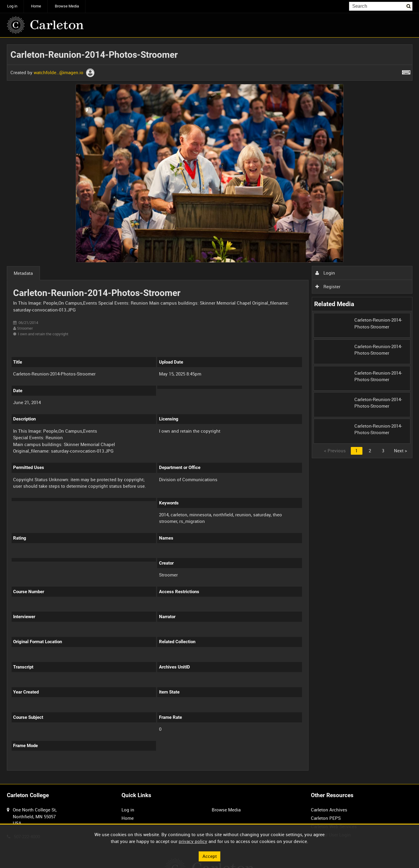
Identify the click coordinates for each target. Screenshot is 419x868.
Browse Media (67, 6)
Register (328, 286)
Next (401, 451)
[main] (210, 411)
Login (325, 273)
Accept (210, 856)
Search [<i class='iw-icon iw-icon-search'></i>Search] (409, 6)
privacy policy (193, 841)
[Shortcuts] (406, 71)
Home (36, 6)
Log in (12, 6)
